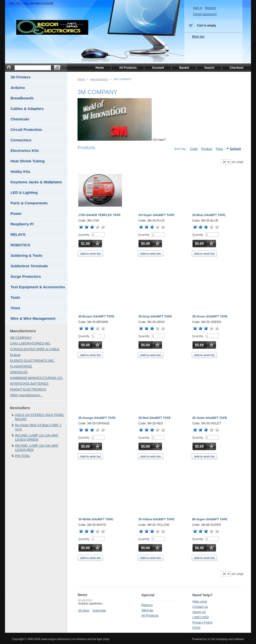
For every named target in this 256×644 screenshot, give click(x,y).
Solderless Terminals (29, 266)
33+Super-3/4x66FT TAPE (156, 215)
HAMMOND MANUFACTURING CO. (36, 378)
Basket (184, 68)
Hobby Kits (20, 171)
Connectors (21, 140)
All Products (150, 615)
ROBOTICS (20, 245)
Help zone (200, 601)
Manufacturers (99, 79)
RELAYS (18, 234)
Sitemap (147, 610)
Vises (15, 308)
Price (219, 149)
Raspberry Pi (22, 224)
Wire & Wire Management (33, 318)
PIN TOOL (22, 456)
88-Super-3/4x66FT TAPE (210, 519)
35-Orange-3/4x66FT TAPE (97, 418)
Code (194, 149)
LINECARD (201, 617)
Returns (147, 605)
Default (235, 149)
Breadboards (22, 98)
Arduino (18, 88)
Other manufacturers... (26, 395)
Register (210, 8)
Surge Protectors (26, 276)
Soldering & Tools (26, 255)
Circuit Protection (26, 130)
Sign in (198, 8)
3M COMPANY (21, 338)
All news (84, 611)
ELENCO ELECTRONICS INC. (32, 361)
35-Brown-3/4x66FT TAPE (96, 317)
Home (81, 79)
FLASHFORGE (21, 366)
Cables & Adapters (27, 109)
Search (209, 68)
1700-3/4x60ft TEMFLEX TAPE (99, 215)
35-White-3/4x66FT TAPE (96, 519)
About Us (199, 612)
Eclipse (15, 355)
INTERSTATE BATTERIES (29, 384)
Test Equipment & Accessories (38, 287)
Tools (15, 297)
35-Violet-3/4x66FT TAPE (210, 418)
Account (158, 68)
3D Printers (20, 77)
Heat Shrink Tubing (27, 161)
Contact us (200, 607)
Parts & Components (29, 203)
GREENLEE (19, 372)
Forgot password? (205, 14)
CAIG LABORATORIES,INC (30, 343)
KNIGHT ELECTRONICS (28, 389)
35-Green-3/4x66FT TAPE (210, 317)
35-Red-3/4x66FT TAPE (154, 418)
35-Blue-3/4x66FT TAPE (209, 215)
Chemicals (20, 119)
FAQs (197, 628)
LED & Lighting (24, 192)
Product (207, 149)
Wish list (198, 37)
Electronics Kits (25, 151)
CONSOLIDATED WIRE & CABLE (35, 349)
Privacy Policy (203, 622)
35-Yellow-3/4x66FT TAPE (156, 519)
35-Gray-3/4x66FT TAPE (155, 317)
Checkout (236, 68)
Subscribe (99, 611)
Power (16, 213)
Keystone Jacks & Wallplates (36, 182)
